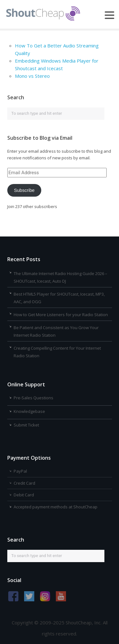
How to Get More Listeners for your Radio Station (61, 315)
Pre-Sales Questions (33, 398)
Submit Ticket (26, 425)
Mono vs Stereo (32, 76)
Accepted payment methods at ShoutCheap (56, 507)
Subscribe (24, 190)
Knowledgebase (29, 411)
